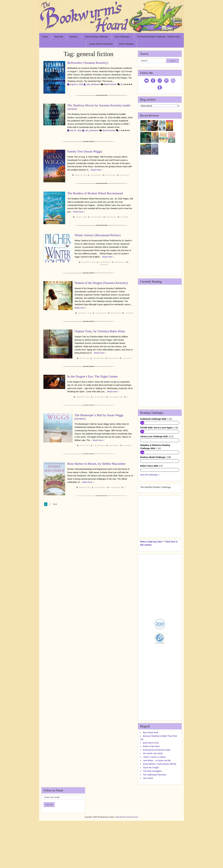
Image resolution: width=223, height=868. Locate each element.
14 (123, 358)
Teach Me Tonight (151, 815)
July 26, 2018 (76, 130)
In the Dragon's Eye (116, 397)
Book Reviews (110, 84)
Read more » (97, 170)
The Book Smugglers (152, 818)
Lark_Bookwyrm (93, 84)
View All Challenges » (150, 522)
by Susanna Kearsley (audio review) (99, 107)
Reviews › (74, 37)
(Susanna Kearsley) (88, 63)
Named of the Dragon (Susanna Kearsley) (101, 283)
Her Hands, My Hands (153, 801)
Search (173, 61)
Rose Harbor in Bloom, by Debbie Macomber (89, 464)
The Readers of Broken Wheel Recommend (95, 193)
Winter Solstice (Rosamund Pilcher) (98, 235)
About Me (59, 37)
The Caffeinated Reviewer (155, 822)
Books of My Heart (151, 794)
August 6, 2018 (77, 84)
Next (55, 501)
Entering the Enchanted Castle (157, 797)
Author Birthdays (127, 44)
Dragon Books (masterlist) (101, 44)
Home (45, 37)
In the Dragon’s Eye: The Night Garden (93, 376)
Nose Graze (134, 864)
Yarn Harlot (148, 825)
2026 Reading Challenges (97, 37)
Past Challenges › (123, 37)
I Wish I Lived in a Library (154, 804)
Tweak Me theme (121, 864)
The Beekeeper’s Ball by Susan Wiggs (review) (99, 417)
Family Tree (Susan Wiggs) (85, 151)
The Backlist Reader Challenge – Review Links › (159, 37)
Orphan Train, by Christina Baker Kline (100, 331)
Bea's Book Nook (151, 780)
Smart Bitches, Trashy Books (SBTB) (160, 811)
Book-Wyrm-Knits (151, 790)
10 (121, 84)
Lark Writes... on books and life (157, 808)
